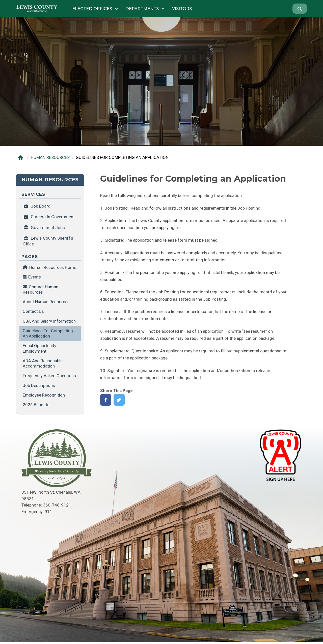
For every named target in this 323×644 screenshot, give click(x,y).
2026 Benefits (36, 405)
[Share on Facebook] (106, 400)
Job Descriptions (39, 385)
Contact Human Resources (41, 289)
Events (35, 277)
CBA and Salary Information (49, 321)
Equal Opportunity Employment (39, 348)
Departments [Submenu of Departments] (142, 9)
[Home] (22, 158)
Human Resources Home (49, 267)
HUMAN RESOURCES (50, 157)
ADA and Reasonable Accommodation (43, 363)
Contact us (33, 311)
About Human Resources (46, 302)
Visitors (182, 9)
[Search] (300, 9)
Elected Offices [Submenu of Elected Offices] (92, 9)
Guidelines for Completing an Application (48, 333)
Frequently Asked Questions (49, 376)
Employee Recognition (44, 395)
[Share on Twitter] (119, 400)
